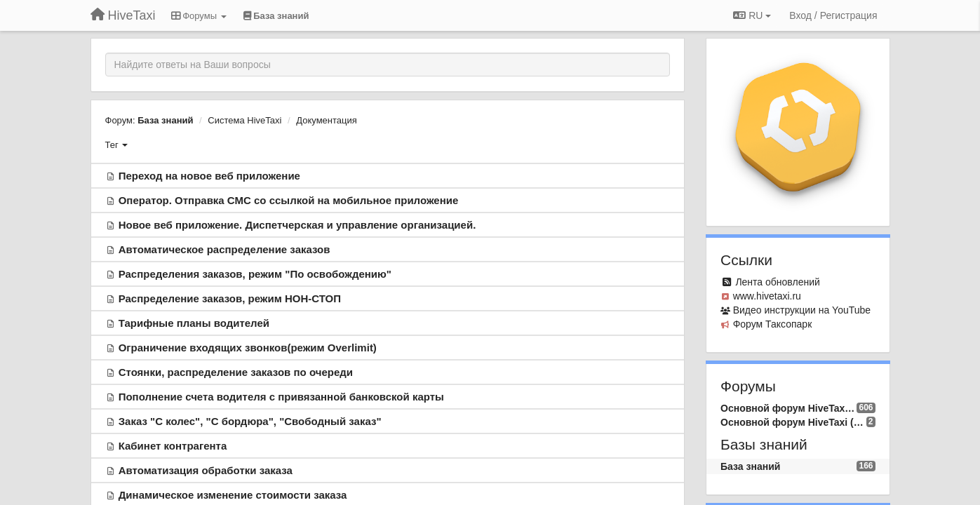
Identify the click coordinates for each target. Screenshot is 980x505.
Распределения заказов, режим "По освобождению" (255, 274)
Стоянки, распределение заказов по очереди (236, 372)
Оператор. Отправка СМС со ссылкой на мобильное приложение (289, 200)
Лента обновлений (777, 282)
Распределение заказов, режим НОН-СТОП (230, 298)
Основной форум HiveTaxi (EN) (793, 422)
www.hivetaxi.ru (767, 296)
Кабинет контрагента (173, 446)
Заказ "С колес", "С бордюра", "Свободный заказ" (250, 421)
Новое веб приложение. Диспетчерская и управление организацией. (297, 225)
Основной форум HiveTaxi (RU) (788, 408)
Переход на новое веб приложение (209, 176)
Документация (327, 120)
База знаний (165, 120)
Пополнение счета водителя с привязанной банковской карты (281, 397)
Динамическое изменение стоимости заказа (233, 495)
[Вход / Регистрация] (833, 15)
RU (752, 15)
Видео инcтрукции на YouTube (802, 310)
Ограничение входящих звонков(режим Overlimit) (248, 348)
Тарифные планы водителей (194, 323)
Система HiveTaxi (244, 120)
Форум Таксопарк (773, 324)
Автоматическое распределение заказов (224, 249)
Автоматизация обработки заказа (206, 470)
